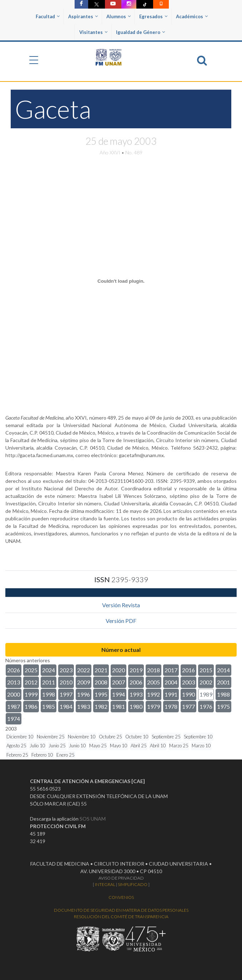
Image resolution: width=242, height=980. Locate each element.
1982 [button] (101, 706)
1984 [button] (66, 706)
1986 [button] (31, 706)
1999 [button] (31, 694)
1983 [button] (84, 706)
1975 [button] (223, 706)
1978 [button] (171, 706)
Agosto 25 (16, 746)
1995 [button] (101, 694)
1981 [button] (119, 706)
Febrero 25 (17, 755)
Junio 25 (57, 746)
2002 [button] (206, 682)
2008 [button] (101, 682)
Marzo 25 (179, 746)
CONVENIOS (121, 897)
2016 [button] (188, 670)
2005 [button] (153, 682)
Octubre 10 (137, 737)
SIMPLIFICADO (133, 884)
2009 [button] (84, 682)
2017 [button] (171, 670)
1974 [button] (14, 719)
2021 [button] (101, 670)
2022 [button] (84, 670)
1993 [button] (136, 694)
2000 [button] (14, 694)
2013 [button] (14, 682)
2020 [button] (119, 670)
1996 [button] (84, 694)
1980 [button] (136, 706)
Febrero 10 (42, 755)
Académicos (192, 16)
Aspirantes (83, 16)
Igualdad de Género (140, 32)
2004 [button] (171, 682)
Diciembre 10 (20, 737)
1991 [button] (171, 694)
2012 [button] (31, 682)
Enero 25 (65, 755)
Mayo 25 (98, 746)
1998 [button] (49, 694)
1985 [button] (49, 706)
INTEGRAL (105, 884)
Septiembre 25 (166, 737)
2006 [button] (136, 682)
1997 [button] (66, 694)
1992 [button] (153, 694)
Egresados (153, 16)
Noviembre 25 (51, 737)
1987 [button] (14, 706)
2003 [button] (188, 682)
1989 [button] (206, 694)
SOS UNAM (93, 819)
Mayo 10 (119, 746)
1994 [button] (119, 694)
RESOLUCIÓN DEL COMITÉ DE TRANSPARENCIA (121, 917)
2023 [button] (66, 670)
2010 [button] (66, 682)
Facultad (48, 16)
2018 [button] (153, 670)
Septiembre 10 (198, 737)
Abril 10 (158, 746)
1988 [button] (223, 694)
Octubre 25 (110, 737)
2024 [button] (49, 670)
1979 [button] (153, 706)
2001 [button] (223, 682)
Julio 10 (37, 746)
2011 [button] (49, 682)
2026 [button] (14, 670)
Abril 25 (139, 746)
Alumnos (119, 16)
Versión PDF (121, 621)
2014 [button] (223, 670)
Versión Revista (121, 605)
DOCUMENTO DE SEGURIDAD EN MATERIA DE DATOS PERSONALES (121, 910)
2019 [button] (136, 670)
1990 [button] (188, 694)
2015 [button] (206, 670)
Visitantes (93, 32)
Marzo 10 (201, 746)
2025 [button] (31, 670)
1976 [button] (206, 706)
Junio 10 (77, 746)
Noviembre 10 (82, 737)
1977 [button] (188, 706)
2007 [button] (119, 682)
